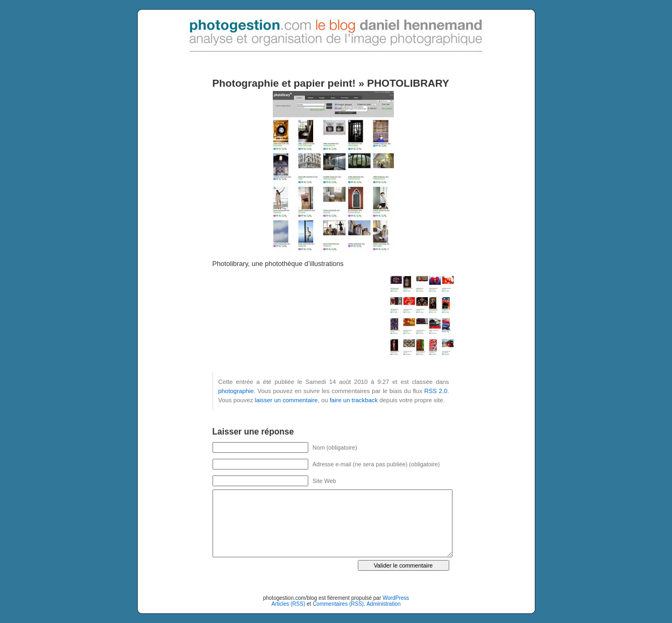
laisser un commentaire (287, 400)
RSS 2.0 (436, 391)
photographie (236, 391)
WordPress (396, 598)
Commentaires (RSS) (338, 604)
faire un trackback (354, 400)
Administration (383, 604)
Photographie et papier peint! (284, 83)
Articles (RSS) (288, 604)
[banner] (336, 27)
